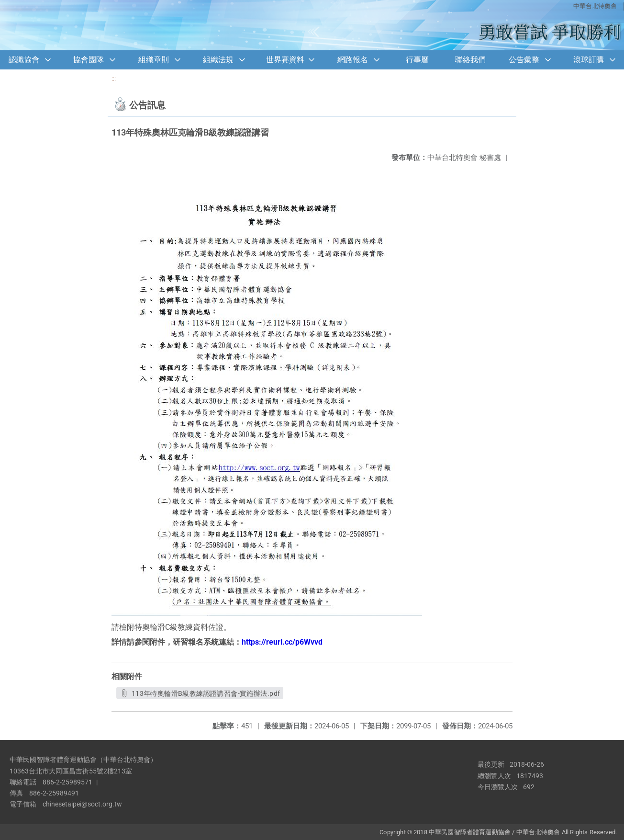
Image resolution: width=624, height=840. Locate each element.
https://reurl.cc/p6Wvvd (282, 642)
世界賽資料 (285, 60)
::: (114, 79)
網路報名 (353, 60)
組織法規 (218, 60)
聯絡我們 (470, 60)
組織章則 (154, 60)
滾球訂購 (589, 60)
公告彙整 (524, 60)
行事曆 (417, 60)
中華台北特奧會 (595, 6)
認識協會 (24, 60)
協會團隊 (89, 60)
